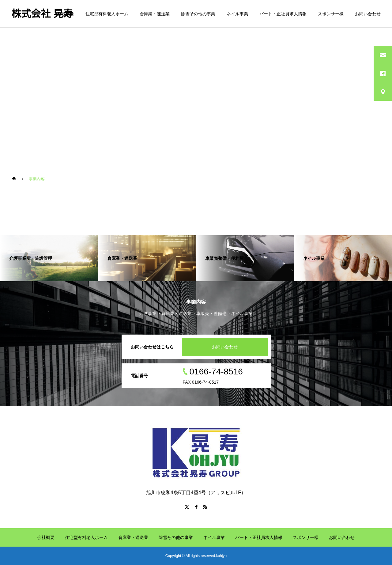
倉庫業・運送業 (155, 14)
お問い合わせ (368, 14)
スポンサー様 (331, 14)
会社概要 (66, 14)
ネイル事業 (237, 14)
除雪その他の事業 (198, 14)
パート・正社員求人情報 (283, 14)
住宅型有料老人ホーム (107, 14)
